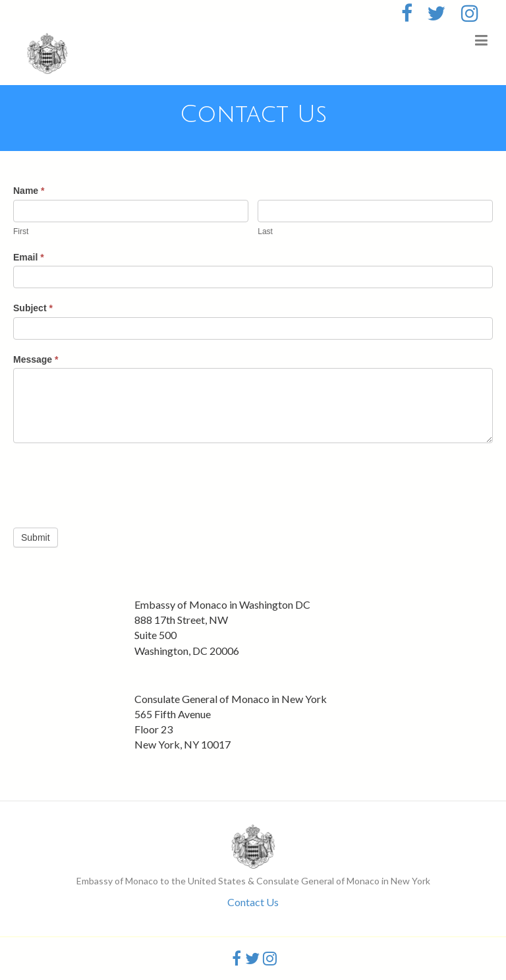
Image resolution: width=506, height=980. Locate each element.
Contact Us (253, 902)
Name (29, 191)
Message (36, 359)
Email (29, 257)
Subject (33, 308)
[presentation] (113, 482)
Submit (36, 537)
